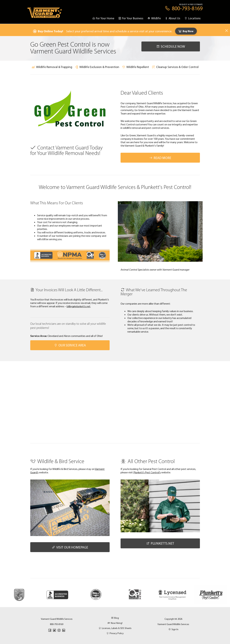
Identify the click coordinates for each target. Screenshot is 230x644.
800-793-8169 (57, 624)
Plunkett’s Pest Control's (147, 472)
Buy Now (186, 31)
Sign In (173, 629)
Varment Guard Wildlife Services (173, 624)
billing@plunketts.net (79, 306)
